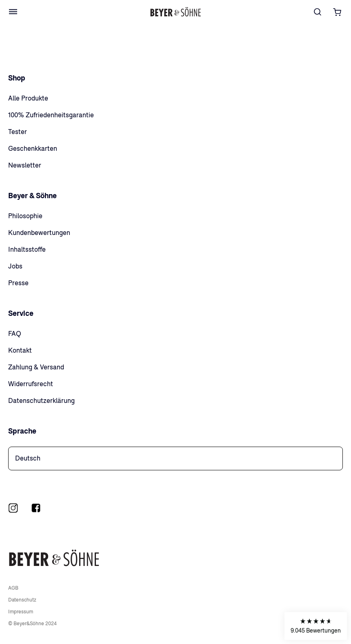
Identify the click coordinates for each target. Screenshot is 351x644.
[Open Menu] (13, 12)
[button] (316, 626)
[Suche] (318, 12)
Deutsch (28, 458)
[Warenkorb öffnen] (338, 12)
